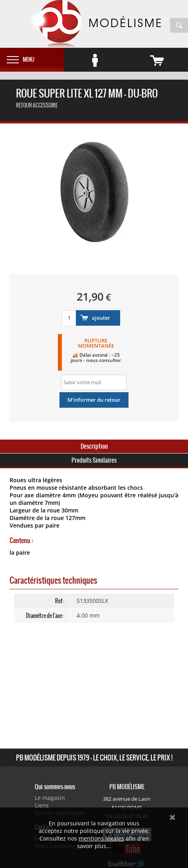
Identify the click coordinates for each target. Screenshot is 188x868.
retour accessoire (37, 105)
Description (94, 446)
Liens (42, 805)
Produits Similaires (94, 460)
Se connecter (106, 58)
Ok (172, 817)
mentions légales (101, 838)
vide (168, 58)
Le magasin (50, 798)
